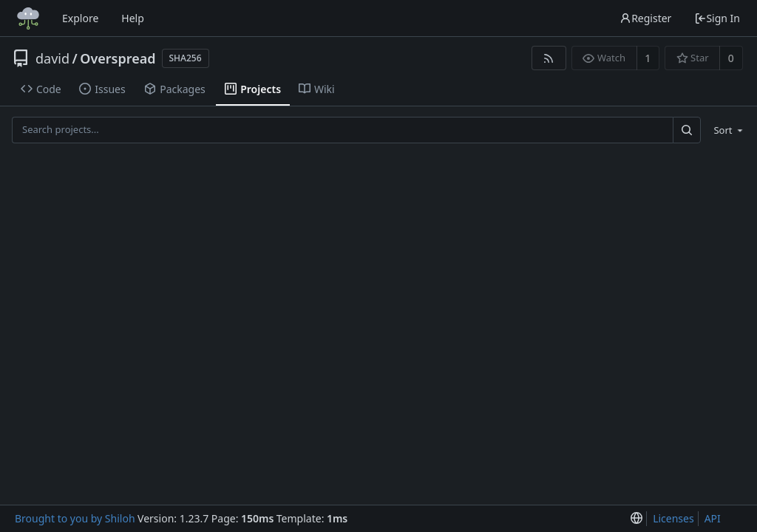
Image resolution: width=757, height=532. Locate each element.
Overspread (118, 58)
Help (133, 18)
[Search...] (687, 130)
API (713, 518)
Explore (80, 18)
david (52, 58)
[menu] (726, 130)
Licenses (673, 518)
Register (645, 18)
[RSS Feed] (549, 58)
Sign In (717, 18)
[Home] (28, 18)
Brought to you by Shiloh (75, 518)
